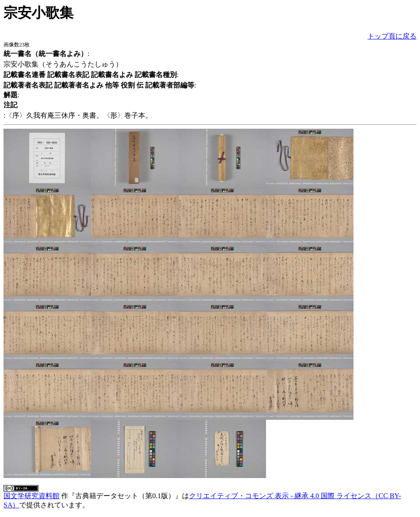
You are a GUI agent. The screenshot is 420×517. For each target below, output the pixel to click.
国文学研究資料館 (31, 496)
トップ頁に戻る (392, 36)
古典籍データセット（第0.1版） (125, 496)
